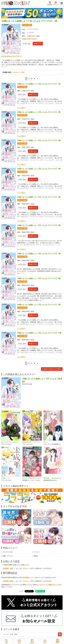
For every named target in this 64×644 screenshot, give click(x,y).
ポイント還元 (28, 25)
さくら (46, 442)
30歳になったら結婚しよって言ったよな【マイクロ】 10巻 (39, 333)
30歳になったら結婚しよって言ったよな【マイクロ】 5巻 (39, 197)
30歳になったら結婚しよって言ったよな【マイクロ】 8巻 (39, 278)
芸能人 (36, 556)
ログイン (56, 3)
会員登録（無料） (9, 568)
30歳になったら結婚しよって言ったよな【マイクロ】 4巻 (39, 169)
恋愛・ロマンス (8, 556)
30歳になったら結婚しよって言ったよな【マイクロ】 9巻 (39, 305)
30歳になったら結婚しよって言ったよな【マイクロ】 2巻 (39, 112)
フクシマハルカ (33, 29)
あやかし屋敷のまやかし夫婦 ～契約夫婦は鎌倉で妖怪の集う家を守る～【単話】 (32, 478)
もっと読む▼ (21, 108)
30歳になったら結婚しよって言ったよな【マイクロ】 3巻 (39, 140)
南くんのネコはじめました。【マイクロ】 (11, 442)
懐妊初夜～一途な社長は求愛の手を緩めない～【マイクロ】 (53, 478)
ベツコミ (31, 33)
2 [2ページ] (29, 79)
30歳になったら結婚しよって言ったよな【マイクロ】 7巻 (39, 254)
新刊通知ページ (28, 577)
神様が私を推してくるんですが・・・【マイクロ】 (32, 442)
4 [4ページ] (34, 79)
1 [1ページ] (26, 79)
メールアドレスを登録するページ (48, 585)
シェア (21, 591)
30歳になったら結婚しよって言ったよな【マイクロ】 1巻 (39, 84)
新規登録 (50, 3)
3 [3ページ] (32, 79)
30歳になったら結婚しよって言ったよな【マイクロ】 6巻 (39, 225)
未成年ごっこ (6, 478)
